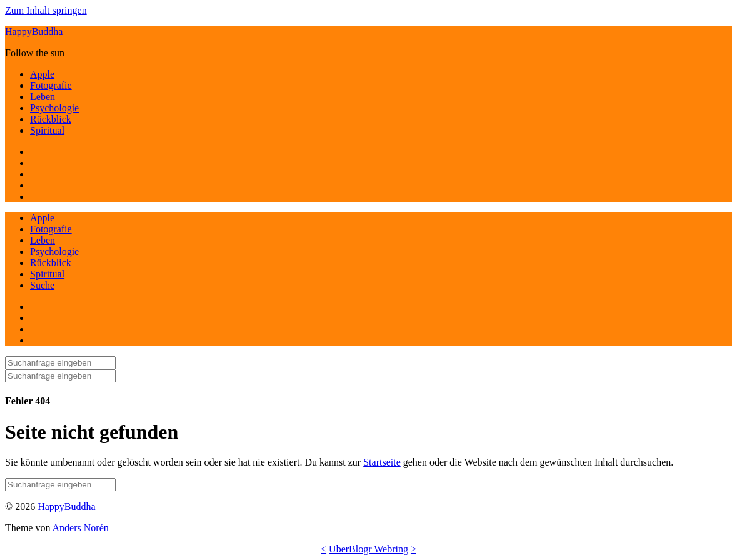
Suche (42, 285)
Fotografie (51, 85)
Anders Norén (81, 528)
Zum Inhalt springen (46, 10)
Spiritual (47, 130)
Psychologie (54, 108)
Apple (42, 74)
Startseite (382, 462)
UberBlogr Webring (368, 549)
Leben (43, 97)
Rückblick (51, 119)
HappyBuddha (34, 32)
